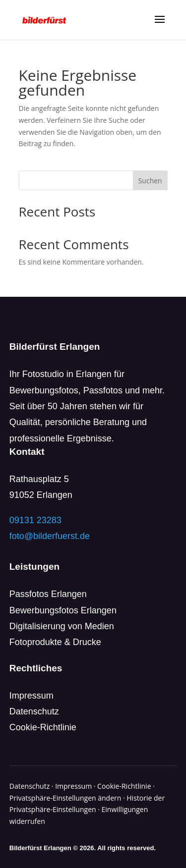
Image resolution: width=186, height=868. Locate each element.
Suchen (150, 181)
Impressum (31, 696)
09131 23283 (35, 520)
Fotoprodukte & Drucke (55, 642)
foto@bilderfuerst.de (50, 536)
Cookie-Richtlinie (43, 727)
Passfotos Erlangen (48, 594)
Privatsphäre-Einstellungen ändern (65, 798)
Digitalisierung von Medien (62, 626)
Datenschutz (34, 711)
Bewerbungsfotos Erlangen (63, 610)
